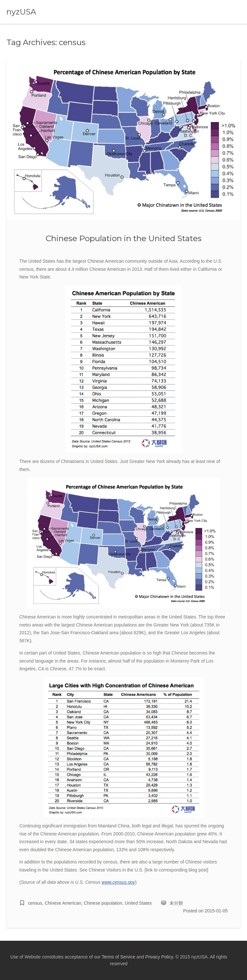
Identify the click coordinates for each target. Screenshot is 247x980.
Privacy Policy (159, 957)
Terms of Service (118, 957)
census (35, 903)
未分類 (176, 903)
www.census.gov (118, 882)
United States (138, 903)
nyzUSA (21, 12)
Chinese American (63, 903)
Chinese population (103, 903)
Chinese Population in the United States (124, 238)
